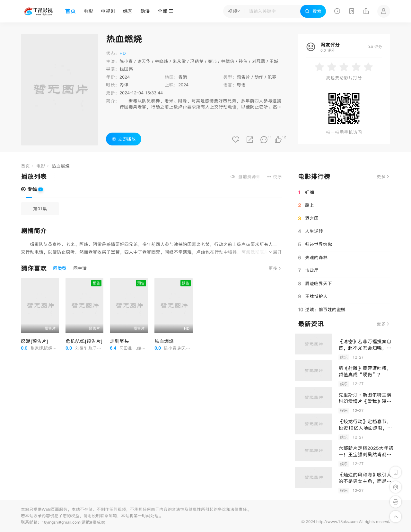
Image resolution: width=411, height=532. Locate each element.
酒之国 (308, 219)
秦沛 (212, 61)
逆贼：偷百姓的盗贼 (322, 310)
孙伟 (243, 61)
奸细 (306, 193)
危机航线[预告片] (84, 341)
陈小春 (126, 61)
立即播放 (124, 139)
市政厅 (308, 270)
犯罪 (272, 77)
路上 (306, 205)
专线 (29, 189)
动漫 (145, 11)
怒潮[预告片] (35, 341)
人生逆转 (310, 231)
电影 (88, 11)
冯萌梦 (197, 61)
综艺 (128, 11)
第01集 (40, 209)
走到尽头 (119, 341)
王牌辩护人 (313, 296)
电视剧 (108, 11)
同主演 (80, 268)
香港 (183, 77)
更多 (275, 268)
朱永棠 (179, 61)
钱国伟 (126, 69)
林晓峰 (162, 61)
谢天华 (144, 61)
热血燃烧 (164, 341)
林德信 (228, 61)
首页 (70, 11)
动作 (259, 77)
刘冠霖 (258, 61)
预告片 (243, 77)
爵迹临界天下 (315, 283)
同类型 (60, 268)
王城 (274, 61)
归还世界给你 (315, 244)
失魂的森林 (313, 257)
